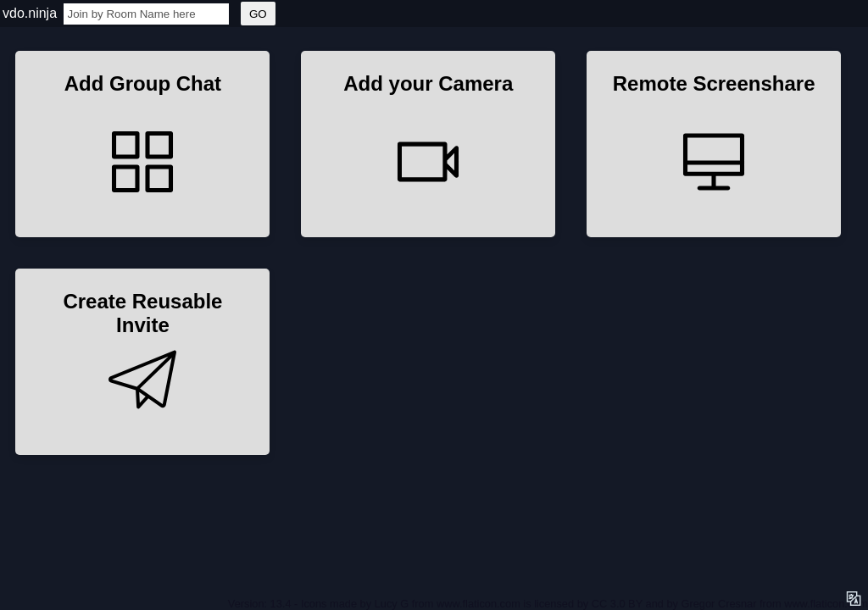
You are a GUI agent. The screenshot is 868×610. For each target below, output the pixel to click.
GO (258, 14)
